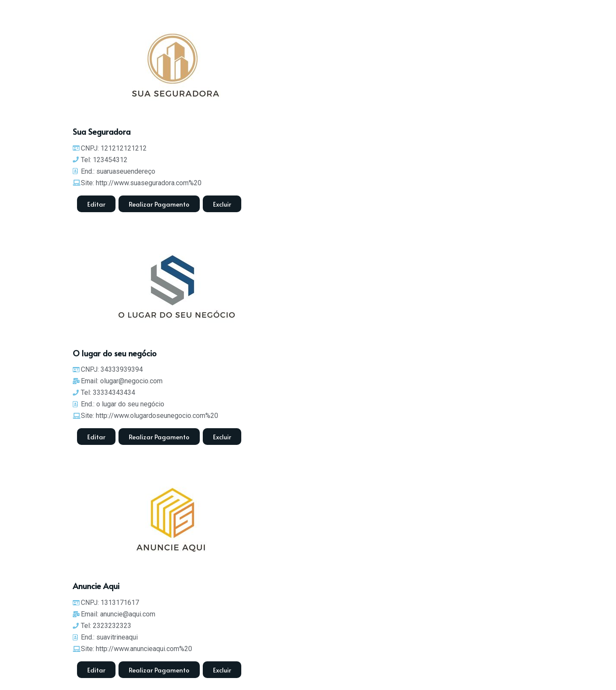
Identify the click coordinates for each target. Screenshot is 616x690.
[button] (222, 204)
